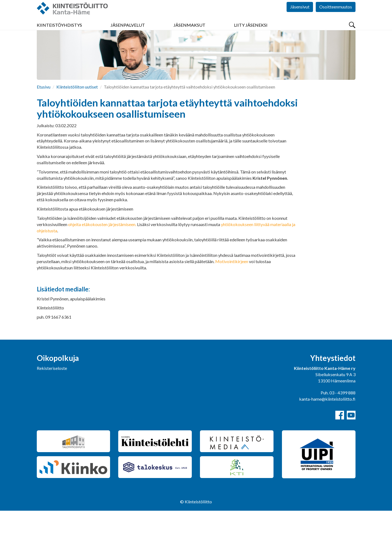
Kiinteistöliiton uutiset (77, 127)
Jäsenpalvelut (128, 33)
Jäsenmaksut (189, 33)
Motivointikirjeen (232, 302)
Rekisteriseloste (52, 408)
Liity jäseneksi (251, 33)
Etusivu (44, 127)
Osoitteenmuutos (336, 16)
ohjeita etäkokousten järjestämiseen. (103, 265)
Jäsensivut (300, 16)
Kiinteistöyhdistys (59, 33)
